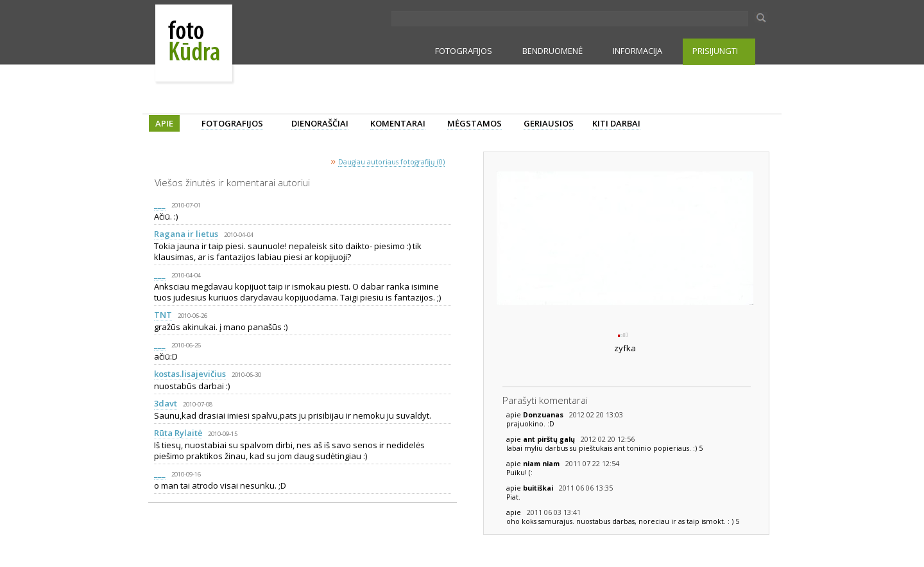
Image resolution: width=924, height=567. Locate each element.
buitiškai (539, 488)
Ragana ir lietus (186, 234)
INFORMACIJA (637, 51)
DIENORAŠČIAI (320, 123)
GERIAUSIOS (549, 123)
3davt (166, 403)
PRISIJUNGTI (715, 51)
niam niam (542, 464)
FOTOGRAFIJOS (464, 51)
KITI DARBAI (616, 123)
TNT (163, 315)
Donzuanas (544, 415)
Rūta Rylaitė (178, 433)
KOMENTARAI (398, 123)
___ (160, 204)
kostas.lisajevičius (190, 374)
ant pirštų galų (550, 439)
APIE (164, 123)
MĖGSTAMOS (475, 123)
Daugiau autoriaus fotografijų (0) (391, 162)
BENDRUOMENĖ (552, 51)
